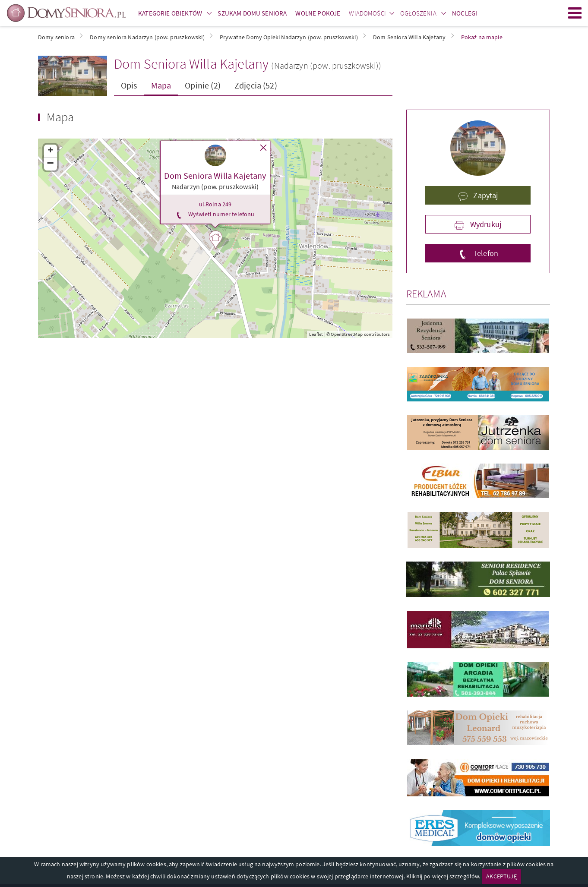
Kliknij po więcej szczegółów (443, 876)
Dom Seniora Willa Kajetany (191, 64)
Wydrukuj (485, 224)
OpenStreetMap (347, 334)
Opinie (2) (203, 85)
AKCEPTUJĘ (501, 876)
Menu (575, 13)
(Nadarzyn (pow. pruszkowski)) (326, 65)
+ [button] (50, 151)
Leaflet (316, 334)
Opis (129, 85)
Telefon (485, 253)
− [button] (51, 164)
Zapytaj (485, 195)
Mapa (161, 85)
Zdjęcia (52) (256, 85)
